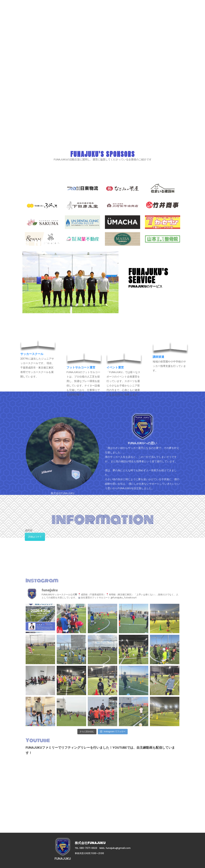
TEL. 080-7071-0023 (86, 848)
